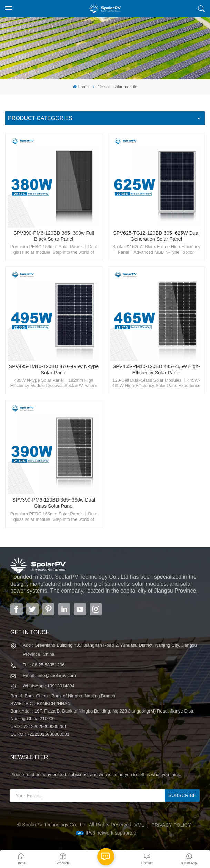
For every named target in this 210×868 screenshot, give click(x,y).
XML (139, 825)
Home (81, 87)
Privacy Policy (171, 825)
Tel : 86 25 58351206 (44, 665)
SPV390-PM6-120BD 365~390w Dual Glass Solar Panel (54, 503)
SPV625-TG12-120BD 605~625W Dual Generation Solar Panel (156, 236)
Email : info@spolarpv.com (49, 675)
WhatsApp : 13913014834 (49, 686)
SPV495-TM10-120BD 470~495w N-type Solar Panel (54, 370)
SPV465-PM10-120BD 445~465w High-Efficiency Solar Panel (156, 370)
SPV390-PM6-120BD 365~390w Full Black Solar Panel (54, 236)
